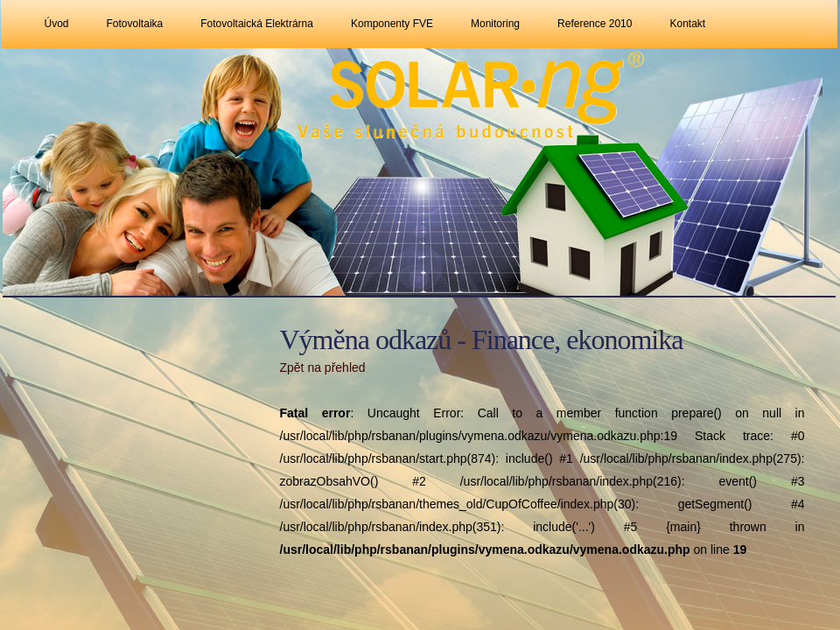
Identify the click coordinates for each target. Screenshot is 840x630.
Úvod (57, 24)
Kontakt (687, 24)
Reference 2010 (595, 24)
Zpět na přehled (323, 367)
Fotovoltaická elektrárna (257, 24)
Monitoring (495, 24)
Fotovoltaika (135, 24)
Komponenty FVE (392, 24)
